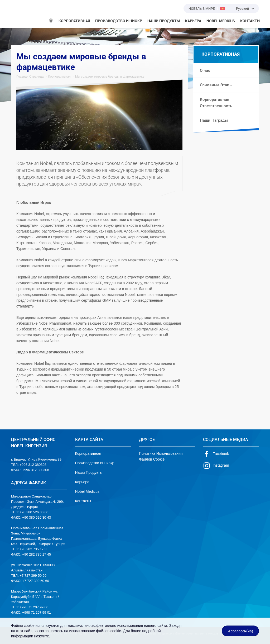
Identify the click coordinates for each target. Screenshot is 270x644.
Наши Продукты (89, 472)
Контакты (83, 501)
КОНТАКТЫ (250, 21)
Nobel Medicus (87, 491)
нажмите (42, 636)
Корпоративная (59, 77)
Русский (242, 9)
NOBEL (18, 14)
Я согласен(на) (240, 631)
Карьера (82, 482)
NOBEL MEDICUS (221, 21)
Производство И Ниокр (95, 463)
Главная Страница (30, 77)
